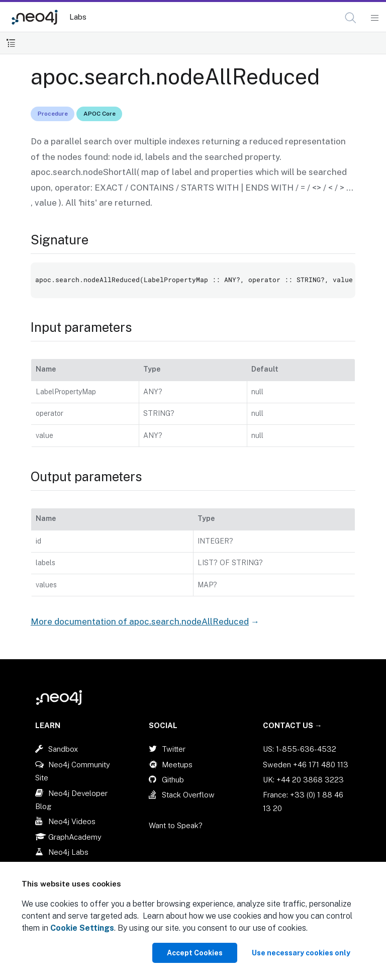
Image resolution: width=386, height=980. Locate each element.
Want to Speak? (176, 825)
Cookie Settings (82, 928)
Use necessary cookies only (301, 953)
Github (173, 780)
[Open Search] (351, 18)
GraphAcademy (75, 837)
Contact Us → (293, 725)
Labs (78, 17)
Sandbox (63, 749)
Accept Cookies (195, 953)
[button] (351, 18)
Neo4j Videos (72, 821)
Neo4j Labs (68, 852)
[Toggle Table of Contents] (11, 43)
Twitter (174, 749)
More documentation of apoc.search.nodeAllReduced (140, 621)
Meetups (177, 765)
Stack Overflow (188, 795)
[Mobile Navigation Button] (374, 18)
